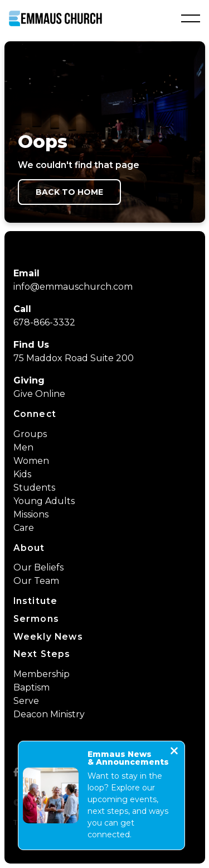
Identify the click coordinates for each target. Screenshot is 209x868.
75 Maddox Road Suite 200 (74, 358)
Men (23, 447)
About (29, 548)
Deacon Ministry (49, 714)
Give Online (39, 394)
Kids (22, 474)
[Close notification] (174, 752)
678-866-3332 (44, 322)
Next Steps (42, 654)
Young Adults (44, 501)
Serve (26, 701)
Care (24, 528)
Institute (36, 601)
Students (34, 488)
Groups (30, 434)
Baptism (31, 687)
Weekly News (48, 637)
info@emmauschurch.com (73, 287)
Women (31, 461)
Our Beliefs (38, 567)
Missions (31, 514)
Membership (42, 674)
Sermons (36, 619)
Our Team (36, 581)
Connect (35, 414)
